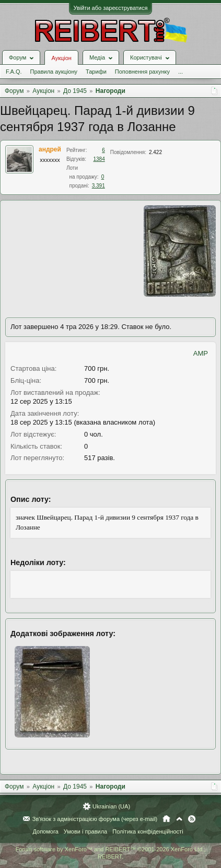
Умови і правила (85, 831)
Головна (166, 819)
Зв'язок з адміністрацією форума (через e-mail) (95, 819)
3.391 (98, 186)
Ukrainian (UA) (111, 806)
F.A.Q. (14, 72)
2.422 (155, 152)
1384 (99, 159)
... (181, 72)
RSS (192, 819)
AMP (201, 353)
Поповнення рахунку (142, 72)
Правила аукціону (54, 72)
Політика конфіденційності (148, 831)
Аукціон (61, 58)
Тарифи (96, 72)
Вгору (179, 819)
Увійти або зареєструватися (111, 8)
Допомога (45, 831)
